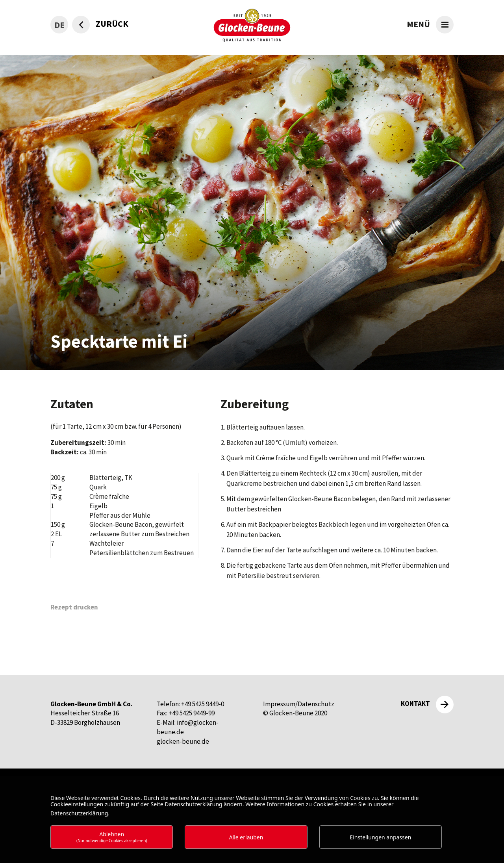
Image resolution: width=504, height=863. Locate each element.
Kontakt (415, 704)
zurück (112, 24)
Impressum (279, 704)
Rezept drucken (74, 607)
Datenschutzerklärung (79, 813)
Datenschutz (316, 704)
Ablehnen (112, 837)
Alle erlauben (246, 837)
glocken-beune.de (183, 741)
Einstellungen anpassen (380, 837)
